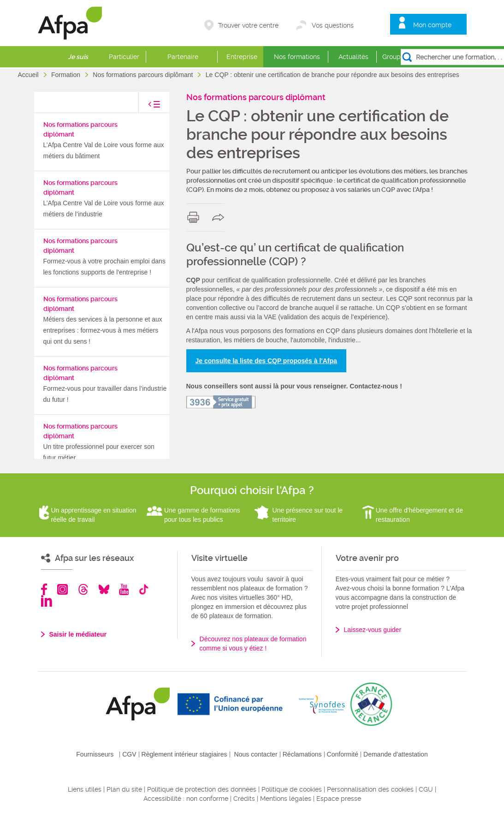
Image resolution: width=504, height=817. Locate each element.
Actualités (353, 57)
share (220, 217)
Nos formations (297, 57)
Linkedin (47, 601)
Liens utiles (85, 789)
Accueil (29, 75)
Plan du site (124, 789)
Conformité (343, 754)
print (195, 217)
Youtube (124, 589)
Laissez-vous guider (373, 630)
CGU (426, 789)
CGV (129, 754)
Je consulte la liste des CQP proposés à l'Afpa (266, 361)
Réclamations (302, 754)
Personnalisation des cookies (370, 789)
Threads (83, 589)
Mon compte (432, 25)
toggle (145, 107)
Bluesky (104, 589)
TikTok (144, 589)
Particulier (124, 57)
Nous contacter (256, 754)
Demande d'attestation (396, 754)
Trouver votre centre (248, 25)
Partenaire (183, 57)
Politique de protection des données (202, 789)
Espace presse (339, 799)
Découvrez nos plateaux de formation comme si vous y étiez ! (253, 644)
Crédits (244, 799)
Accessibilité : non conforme (186, 799)
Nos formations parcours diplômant (144, 75)
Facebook (44, 589)
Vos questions (333, 25)
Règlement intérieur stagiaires (184, 754)
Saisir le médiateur (78, 634)
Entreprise (242, 57)
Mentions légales (286, 799)
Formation (67, 75)
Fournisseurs (95, 754)
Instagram (62, 589)
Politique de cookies (292, 789)
